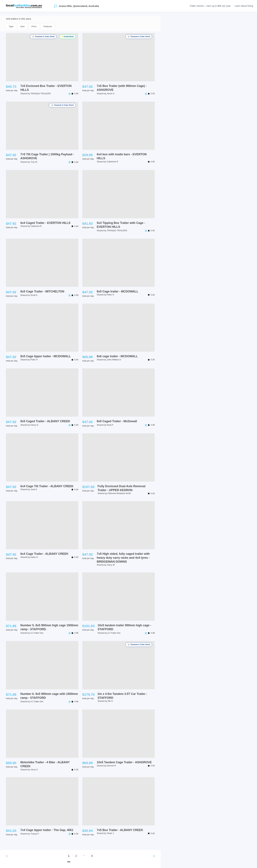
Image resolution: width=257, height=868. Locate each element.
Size (22, 26)
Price (34, 26)
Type (11, 26)
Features (48, 26)
